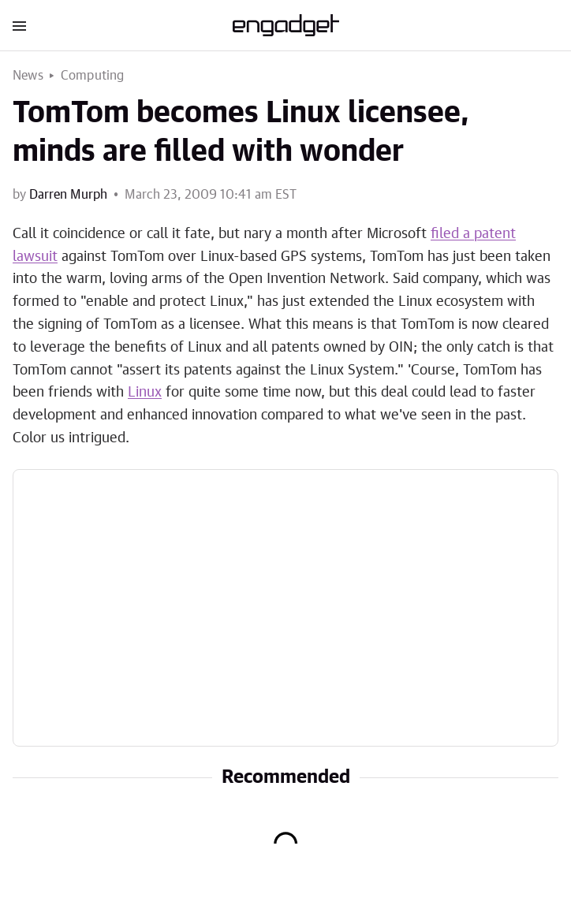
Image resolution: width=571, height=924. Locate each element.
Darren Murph (68, 195)
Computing (93, 76)
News (28, 76)
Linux (145, 393)
